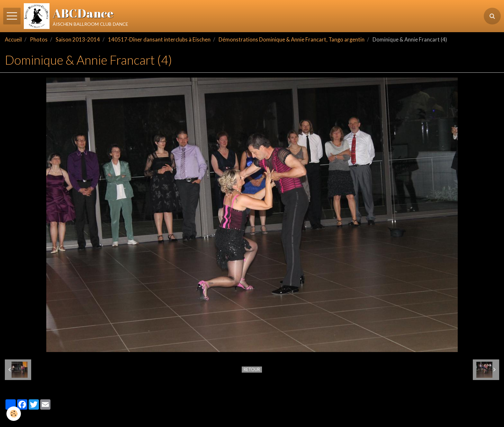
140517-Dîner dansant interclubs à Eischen (159, 40)
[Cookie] (14, 414)
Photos (39, 40)
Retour (252, 369)
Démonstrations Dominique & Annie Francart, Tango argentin (292, 40)
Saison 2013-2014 (78, 40)
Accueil (13, 40)
